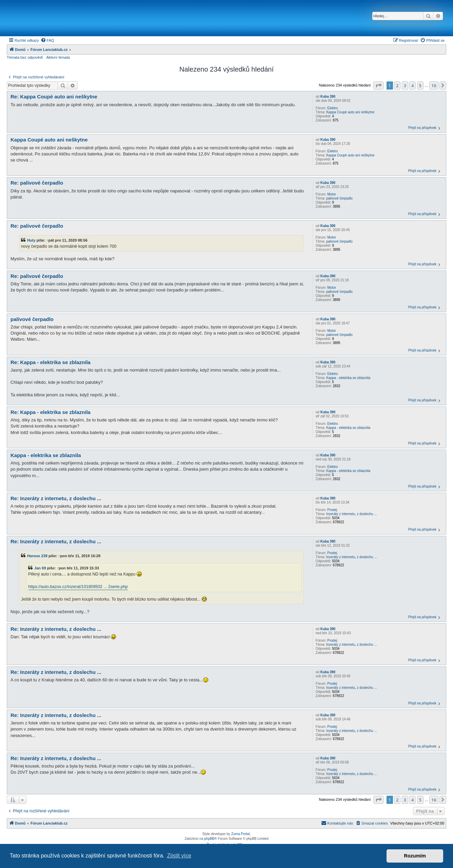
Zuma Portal (240, 834)
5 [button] (420, 86)
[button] (378, 86)
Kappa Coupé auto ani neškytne (350, 112)
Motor (332, 194)
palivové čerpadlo (339, 198)
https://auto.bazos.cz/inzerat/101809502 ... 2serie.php (78, 587)
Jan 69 (40, 568)
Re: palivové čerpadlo (37, 183)
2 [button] (397, 86)
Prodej (332, 510)
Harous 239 (37, 556)
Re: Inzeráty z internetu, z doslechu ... (56, 498)
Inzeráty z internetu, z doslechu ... (352, 514)
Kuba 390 (328, 97)
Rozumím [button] (415, 856)
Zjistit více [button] (179, 856)
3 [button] (405, 86)
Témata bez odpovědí (25, 57)
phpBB (209, 839)
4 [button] (412, 86)
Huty (31, 240)
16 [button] (434, 86)
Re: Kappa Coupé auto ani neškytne (54, 97)
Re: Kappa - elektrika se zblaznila (51, 362)
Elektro (332, 108)
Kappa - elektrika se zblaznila (348, 378)
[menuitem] (47, 40)
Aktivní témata (58, 57)
